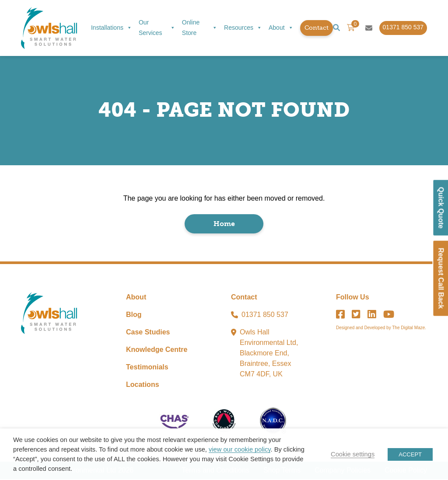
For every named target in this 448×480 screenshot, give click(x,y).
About (281, 28)
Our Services (157, 28)
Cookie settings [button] (353, 454)
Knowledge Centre (157, 350)
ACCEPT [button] (410, 454)
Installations (112, 28)
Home (224, 224)
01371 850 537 (265, 315)
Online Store (200, 28)
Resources (243, 28)
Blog (134, 315)
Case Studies (148, 333)
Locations (143, 385)
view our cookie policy (240, 449)
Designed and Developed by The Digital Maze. (381, 329)
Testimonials (147, 368)
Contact (317, 28)
